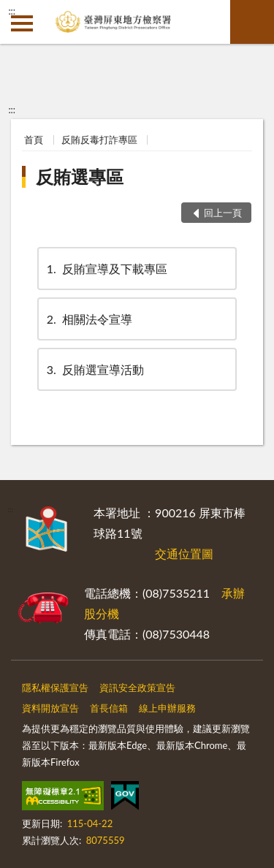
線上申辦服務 (167, 708)
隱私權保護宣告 (55, 688)
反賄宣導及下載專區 (106, 269)
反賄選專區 (80, 176)
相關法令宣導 (88, 319)
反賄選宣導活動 (94, 369)
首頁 (34, 140)
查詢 (252, 22)
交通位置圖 (184, 553)
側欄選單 (22, 23)
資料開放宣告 (50, 708)
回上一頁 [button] (223, 213)
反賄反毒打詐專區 (99, 140)
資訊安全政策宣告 (137, 688)
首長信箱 (109, 708)
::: (12, 11)
